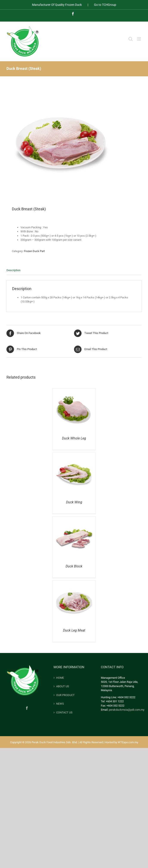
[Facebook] (27, 708)
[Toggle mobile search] (131, 39)
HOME (60, 678)
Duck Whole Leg (74, 438)
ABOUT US (63, 686)
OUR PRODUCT (65, 695)
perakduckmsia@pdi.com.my (127, 710)
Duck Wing (74, 502)
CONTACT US (64, 712)
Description (13, 270)
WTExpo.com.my (128, 742)
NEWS (60, 704)
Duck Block (74, 566)
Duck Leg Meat (74, 630)
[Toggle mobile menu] (139, 39)
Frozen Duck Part (34, 251)
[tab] (74, 270)
